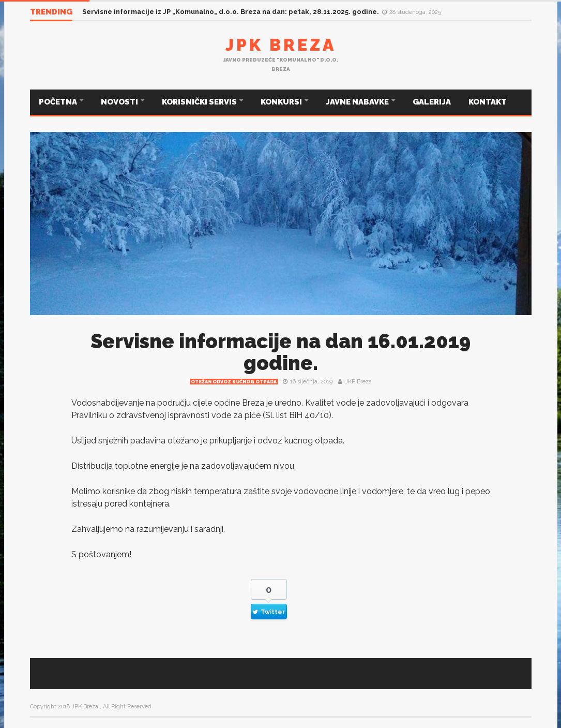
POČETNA (59, 102)
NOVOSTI (120, 102)
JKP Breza (358, 382)
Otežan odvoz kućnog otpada (234, 382)
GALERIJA (432, 102)
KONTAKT (488, 102)
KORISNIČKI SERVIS (200, 102)
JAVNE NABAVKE (358, 102)
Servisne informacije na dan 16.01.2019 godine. (280, 352)
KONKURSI (282, 102)
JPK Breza (281, 45)
